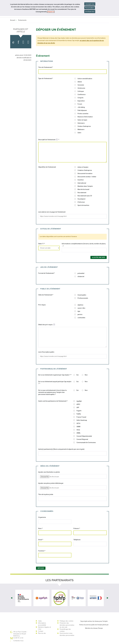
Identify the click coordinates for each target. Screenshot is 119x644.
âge (79, 311)
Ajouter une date (99, 257)
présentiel (81, 273)
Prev (12, 598)
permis (80, 314)
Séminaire (81, 123)
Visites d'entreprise (84, 126)
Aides (40, 621)
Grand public (82, 295)
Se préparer (82, 199)
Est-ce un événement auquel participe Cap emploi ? (55, 383)
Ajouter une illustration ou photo (49, 472)
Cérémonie (81, 88)
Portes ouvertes (83, 114)
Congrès (80, 98)
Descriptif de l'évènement (49, 140)
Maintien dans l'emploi (85, 186)
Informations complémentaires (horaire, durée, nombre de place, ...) (84, 245)
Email (41, 540)
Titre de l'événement (46, 67)
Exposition (81, 101)
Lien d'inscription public (46, 352)
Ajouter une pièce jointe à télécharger (51, 483)
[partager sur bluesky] (28, 42)
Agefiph (79, 401)
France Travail (81, 417)
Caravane (81, 85)
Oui (77, 375)
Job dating (81, 107)
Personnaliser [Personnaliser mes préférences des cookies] (90, 8)
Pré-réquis (42, 305)
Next (108, 598)
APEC (78, 404)
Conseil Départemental (84, 436)
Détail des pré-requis (47, 325)
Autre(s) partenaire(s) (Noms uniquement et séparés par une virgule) (61, 449)
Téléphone (77, 540)
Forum (80, 104)
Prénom (77, 528)
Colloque (81, 91)
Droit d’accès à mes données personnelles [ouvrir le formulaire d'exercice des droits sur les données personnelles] (67, 634)
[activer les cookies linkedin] (18, 42)
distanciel (81, 276)
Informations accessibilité (42, 624)
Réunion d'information (85, 117)
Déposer (41, 568)
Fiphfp (79, 414)
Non (86, 375)
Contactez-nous (18, 641)
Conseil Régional (82, 439)
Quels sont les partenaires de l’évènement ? (53, 401)
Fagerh (79, 411)
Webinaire (81, 129)
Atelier (80, 82)
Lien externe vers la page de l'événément (52, 212)
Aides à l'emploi (83, 167)
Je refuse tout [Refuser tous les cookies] (90, 11)
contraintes (81, 318)
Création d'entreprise (85, 170)
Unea (78, 430)
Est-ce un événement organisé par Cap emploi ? (55, 375)
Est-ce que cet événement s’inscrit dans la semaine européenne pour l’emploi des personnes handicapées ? (52, 392)
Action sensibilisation (85, 79)
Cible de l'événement (46, 295)
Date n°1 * (42, 244)
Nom (40, 528)
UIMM (78, 427)
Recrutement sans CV (85, 196)
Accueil (13, 20)
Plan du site (42, 633)
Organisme (42, 517)
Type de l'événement (46, 78)
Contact (41, 631)
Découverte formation (85, 173)
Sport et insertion (83, 205)
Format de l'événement (46, 273)
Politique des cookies (66, 621)
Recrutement (82, 193)
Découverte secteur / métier (87, 177)
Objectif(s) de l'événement (47, 167)
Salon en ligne (82, 120)
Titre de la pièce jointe (46, 494)
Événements (22, 20)
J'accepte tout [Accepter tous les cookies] (90, 4)
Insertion (81, 180)
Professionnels (83, 298)
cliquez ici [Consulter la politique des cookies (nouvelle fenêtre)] (51, 12)
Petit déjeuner (82, 110)
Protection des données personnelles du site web (67, 625)
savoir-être (81, 308)
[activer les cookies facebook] (13, 42)
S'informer (81, 202)
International (82, 183)
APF (78, 408)
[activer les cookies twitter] (23, 42)
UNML (78, 433)
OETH (78, 423)
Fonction (42, 551)
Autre (79, 133)
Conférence (82, 94)
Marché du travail (83, 189)
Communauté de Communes (86, 442)
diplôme (80, 305)
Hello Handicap (82, 420)
